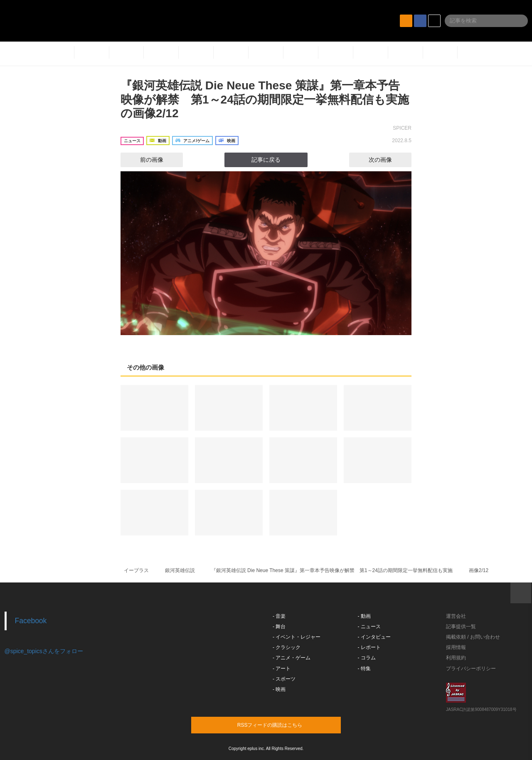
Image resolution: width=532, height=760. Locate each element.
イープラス (136, 570)
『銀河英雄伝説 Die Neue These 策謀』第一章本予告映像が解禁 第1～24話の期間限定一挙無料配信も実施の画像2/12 (265, 99)
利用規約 (456, 658)
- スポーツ (284, 679)
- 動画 (364, 616)
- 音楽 (279, 616)
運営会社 (456, 616)
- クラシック (287, 647)
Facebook (31, 621)
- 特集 (364, 669)
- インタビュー (374, 637)
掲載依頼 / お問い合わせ (473, 637)
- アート (282, 669)
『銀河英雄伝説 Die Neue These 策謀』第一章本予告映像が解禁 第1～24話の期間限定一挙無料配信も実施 (332, 570)
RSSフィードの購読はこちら (282, 725)
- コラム (367, 658)
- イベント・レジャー (297, 637)
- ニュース (369, 627)
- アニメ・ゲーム (292, 658)
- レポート (369, 647)
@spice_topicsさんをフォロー (44, 651)
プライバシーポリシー (471, 669)
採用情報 (456, 647)
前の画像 (144, 160)
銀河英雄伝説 (180, 570)
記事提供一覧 (461, 627)
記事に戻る (266, 160)
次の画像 (388, 160)
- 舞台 (279, 627)
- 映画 (279, 689)
